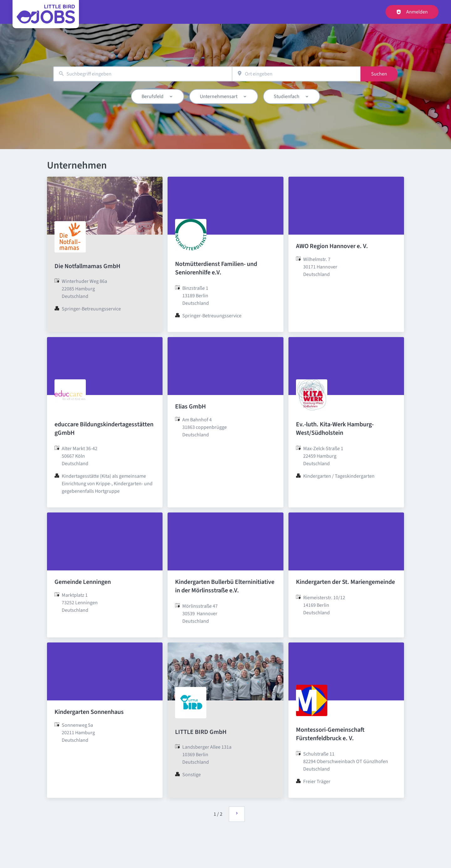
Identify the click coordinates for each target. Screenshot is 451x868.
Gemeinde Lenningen (83, 582)
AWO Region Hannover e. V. (332, 246)
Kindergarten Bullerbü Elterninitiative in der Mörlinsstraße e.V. (225, 586)
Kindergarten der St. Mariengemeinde (345, 582)
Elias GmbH (190, 407)
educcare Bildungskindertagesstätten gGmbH (104, 429)
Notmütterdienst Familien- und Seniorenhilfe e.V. (216, 268)
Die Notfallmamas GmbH (87, 266)
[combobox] (143, 74)
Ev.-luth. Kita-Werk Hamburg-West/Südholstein (335, 429)
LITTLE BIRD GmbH (201, 732)
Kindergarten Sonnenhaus (89, 712)
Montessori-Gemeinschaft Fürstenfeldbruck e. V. (330, 734)
